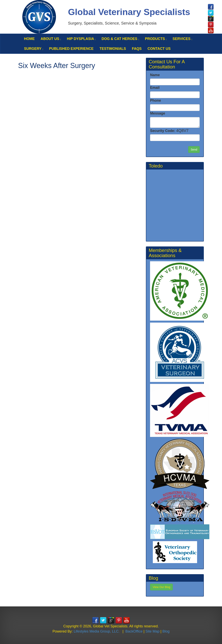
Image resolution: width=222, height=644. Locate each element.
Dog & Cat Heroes (120, 39)
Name (155, 75)
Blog (166, 631)
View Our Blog (161, 587)
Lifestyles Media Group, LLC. (97, 631)
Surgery (34, 49)
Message (158, 113)
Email (155, 88)
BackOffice (134, 631)
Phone (155, 100)
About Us (51, 39)
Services (182, 39)
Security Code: (169, 131)
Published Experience (71, 49)
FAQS (137, 49)
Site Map (153, 631)
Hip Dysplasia (81, 39)
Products (156, 39)
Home (29, 39)
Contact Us (159, 49)
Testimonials (113, 49)
